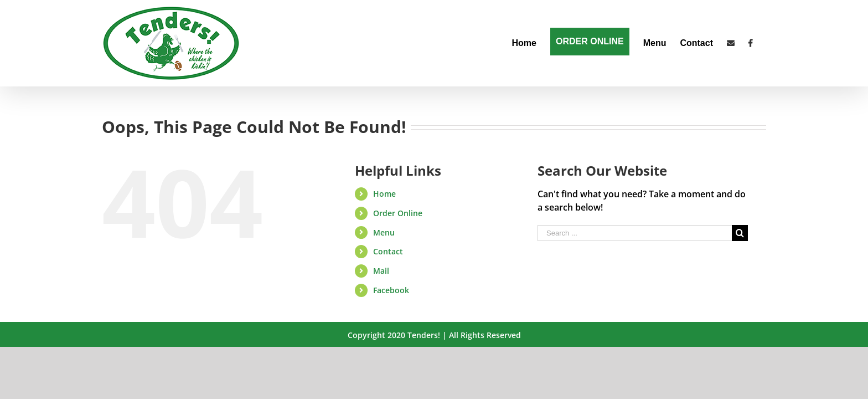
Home (384, 194)
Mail (381, 271)
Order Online (398, 213)
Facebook (391, 290)
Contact (388, 251)
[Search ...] (635, 233)
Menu (384, 232)
